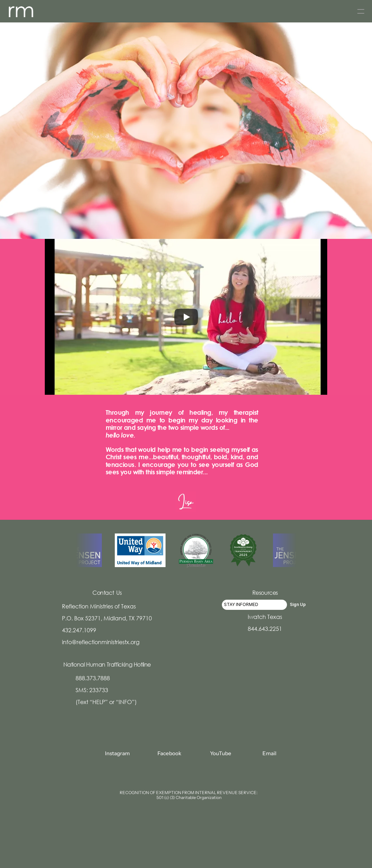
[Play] (186, 317)
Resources (265, 593)
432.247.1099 (79, 630)
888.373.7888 (93, 678)
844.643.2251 (265, 629)
